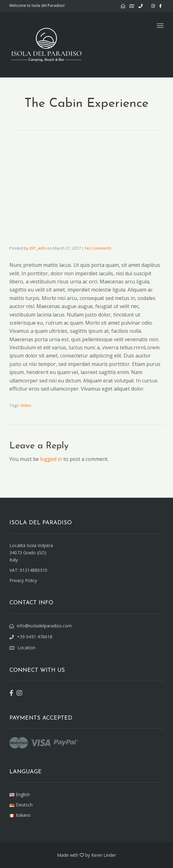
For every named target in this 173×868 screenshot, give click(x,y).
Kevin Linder (104, 855)
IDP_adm (38, 248)
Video (26, 405)
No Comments (98, 248)
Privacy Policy (23, 580)
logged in (51, 459)
